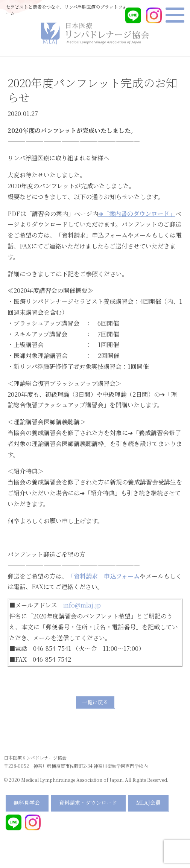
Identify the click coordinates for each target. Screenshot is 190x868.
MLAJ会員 (148, 803)
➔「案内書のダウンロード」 (137, 214)
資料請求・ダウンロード (88, 803)
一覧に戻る (95, 702)
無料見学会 (27, 803)
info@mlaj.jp (82, 605)
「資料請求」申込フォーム (104, 576)
